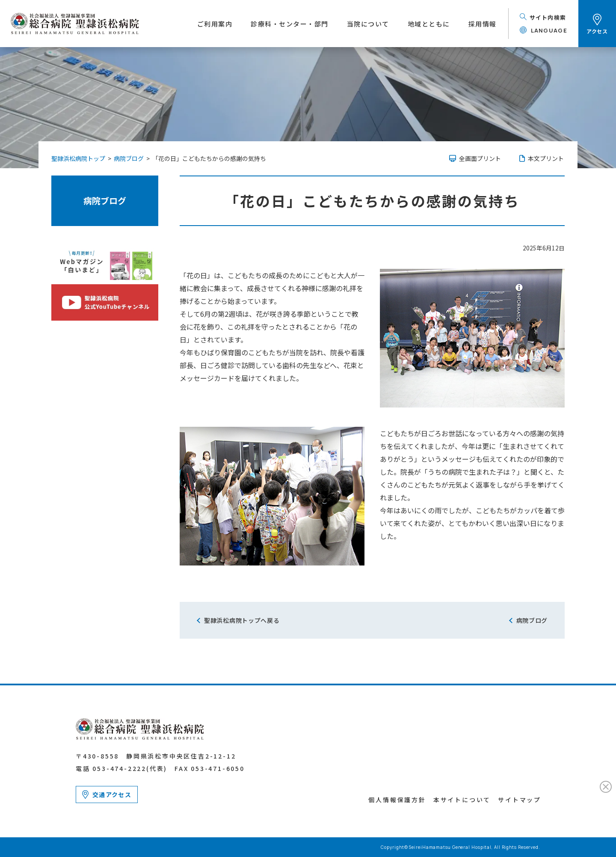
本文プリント (546, 158)
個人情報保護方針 (397, 800)
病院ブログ (105, 201)
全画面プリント (480, 158)
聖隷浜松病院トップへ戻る (242, 620)
